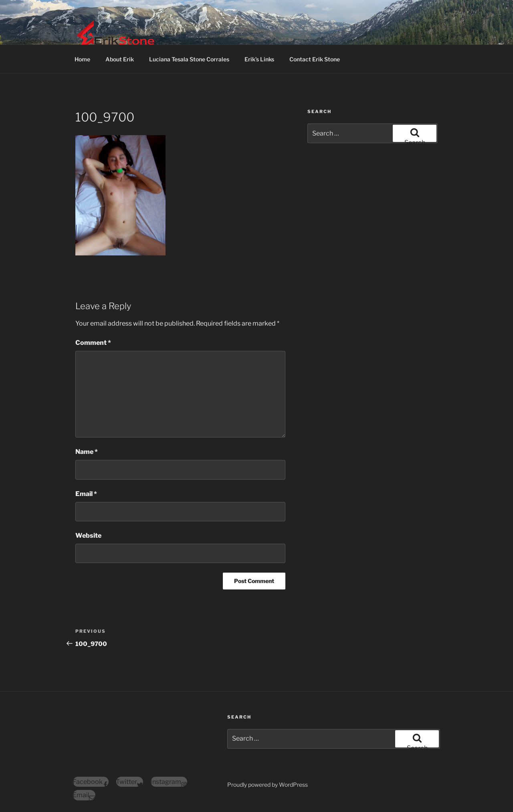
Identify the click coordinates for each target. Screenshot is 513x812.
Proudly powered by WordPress (268, 785)
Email (86, 494)
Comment (93, 343)
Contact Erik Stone (315, 59)
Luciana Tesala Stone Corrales (189, 59)
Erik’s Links (259, 59)
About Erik (120, 59)
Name (87, 452)
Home (82, 59)
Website (88, 536)
